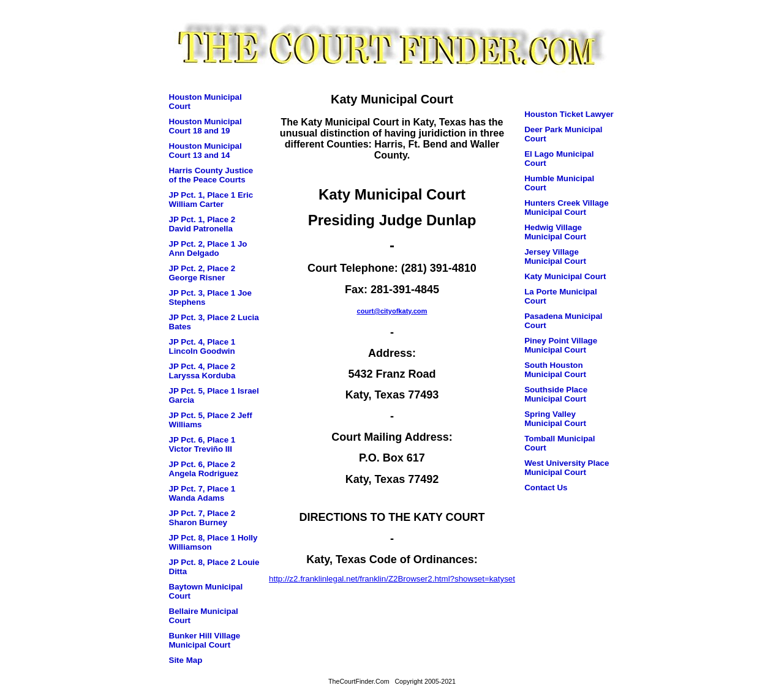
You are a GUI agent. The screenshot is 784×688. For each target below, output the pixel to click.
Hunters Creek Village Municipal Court (567, 208)
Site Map (186, 660)
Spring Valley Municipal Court (555, 419)
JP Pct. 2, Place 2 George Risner (202, 273)
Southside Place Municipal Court (556, 394)
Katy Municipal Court (565, 276)
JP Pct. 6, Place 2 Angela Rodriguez (204, 469)
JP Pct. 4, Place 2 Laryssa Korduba (202, 371)
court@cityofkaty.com (392, 311)
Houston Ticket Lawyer (569, 114)
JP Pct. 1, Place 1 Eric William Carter (211, 200)
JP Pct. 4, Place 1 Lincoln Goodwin (202, 346)
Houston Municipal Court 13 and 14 (205, 151)
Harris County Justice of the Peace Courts (211, 175)
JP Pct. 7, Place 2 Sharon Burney (202, 518)
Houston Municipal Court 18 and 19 (205, 126)
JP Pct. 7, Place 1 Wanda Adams (202, 493)
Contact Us (546, 488)
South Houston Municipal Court (555, 370)
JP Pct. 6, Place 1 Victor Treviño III (202, 444)
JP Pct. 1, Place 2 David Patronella (202, 224)
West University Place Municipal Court (567, 468)
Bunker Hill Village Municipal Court (205, 640)
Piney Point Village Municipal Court (561, 345)
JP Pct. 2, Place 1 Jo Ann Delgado (208, 249)
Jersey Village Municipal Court (555, 256)
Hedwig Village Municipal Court (555, 232)
